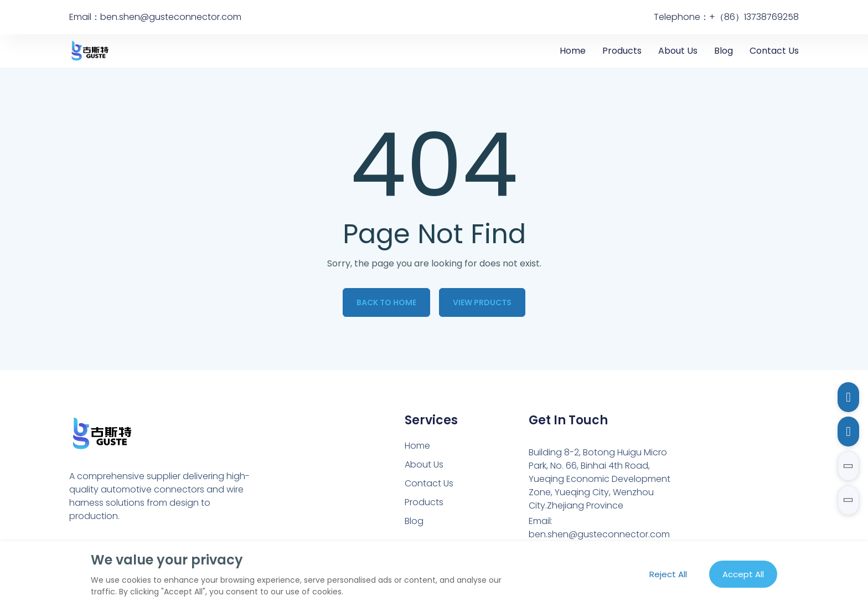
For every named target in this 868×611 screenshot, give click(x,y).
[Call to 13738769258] (848, 432)
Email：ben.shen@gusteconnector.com (155, 17)
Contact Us (774, 51)
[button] (848, 466)
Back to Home (386, 302)
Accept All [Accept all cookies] (743, 574)
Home (573, 51)
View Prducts (482, 302)
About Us (678, 51)
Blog (724, 51)
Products (622, 51)
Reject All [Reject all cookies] (668, 574)
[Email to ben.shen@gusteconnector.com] (848, 397)
